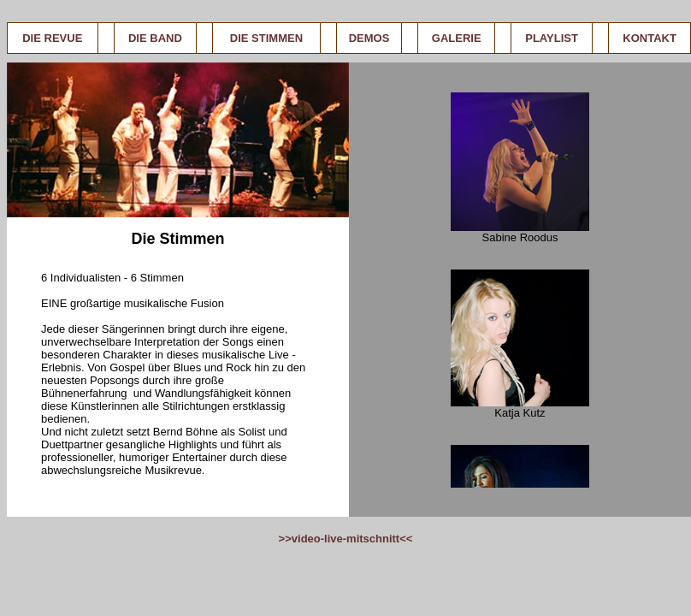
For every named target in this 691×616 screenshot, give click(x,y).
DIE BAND (155, 38)
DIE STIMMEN (266, 38)
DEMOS (369, 38)
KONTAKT (650, 38)
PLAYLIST (552, 38)
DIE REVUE (52, 38)
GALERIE (457, 38)
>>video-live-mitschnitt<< (346, 539)
